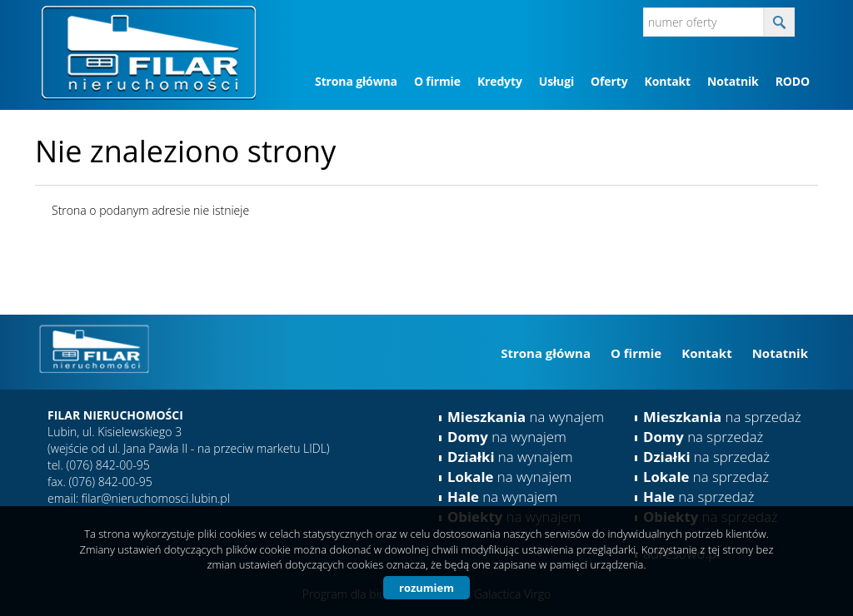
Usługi (556, 81)
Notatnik (733, 81)
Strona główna (356, 81)
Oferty (609, 81)
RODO (793, 81)
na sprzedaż (722, 417)
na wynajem (526, 417)
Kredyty (500, 81)
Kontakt (667, 81)
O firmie (437, 81)
